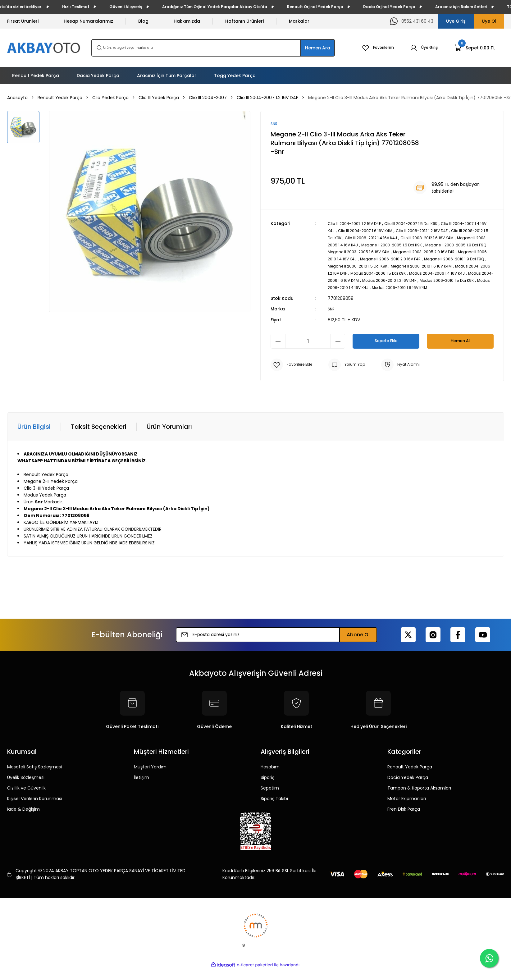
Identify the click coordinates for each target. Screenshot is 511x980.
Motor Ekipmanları (407, 803)
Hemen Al (460, 345)
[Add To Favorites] (294, 369)
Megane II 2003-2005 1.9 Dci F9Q (374, 251)
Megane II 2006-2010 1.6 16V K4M (398, 272)
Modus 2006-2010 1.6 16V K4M (444, 292)
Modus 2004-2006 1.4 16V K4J (438, 279)
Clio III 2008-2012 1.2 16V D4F (461, 231)
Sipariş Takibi (274, 803)
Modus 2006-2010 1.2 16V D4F (411, 286)
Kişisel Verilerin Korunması (35, 803)
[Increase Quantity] (338, 346)
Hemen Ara (318, 48)
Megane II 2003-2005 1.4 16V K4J (389, 245)
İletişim (141, 782)
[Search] (213, 48)
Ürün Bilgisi (34, 431)
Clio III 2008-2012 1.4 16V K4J (420, 238)
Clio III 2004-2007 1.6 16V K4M (397, 231)
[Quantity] (308, 346)
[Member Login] (423, 48)
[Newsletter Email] (276, 639)
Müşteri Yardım (150, 771)
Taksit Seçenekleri (99, 431)
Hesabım (270, 771)
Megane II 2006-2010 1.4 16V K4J (436, 258)
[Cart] (475, 48)
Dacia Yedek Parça (408, 782)
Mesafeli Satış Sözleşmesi (34, 771)
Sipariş (267, 782)
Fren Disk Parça (404, 813)
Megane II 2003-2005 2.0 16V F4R (363, 258)
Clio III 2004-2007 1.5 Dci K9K (423, 224)
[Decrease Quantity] (278, 346)
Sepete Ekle (386, 345)
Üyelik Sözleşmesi (26, 782)
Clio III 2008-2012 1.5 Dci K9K (357, 238)
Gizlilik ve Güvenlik (26, 792)
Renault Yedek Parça (410, 771)
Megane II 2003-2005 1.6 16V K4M (447, 251)
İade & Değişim (23, 813)
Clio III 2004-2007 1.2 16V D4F (358, 224)
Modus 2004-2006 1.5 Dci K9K (371, 279)
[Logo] (44, 48)
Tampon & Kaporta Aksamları (419, 792)
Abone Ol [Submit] (358, 639)
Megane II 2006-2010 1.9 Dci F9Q (416, 265)
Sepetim (270, 792)
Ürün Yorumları (169, 431)
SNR (332, 314)
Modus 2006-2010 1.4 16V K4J (378, 292)
